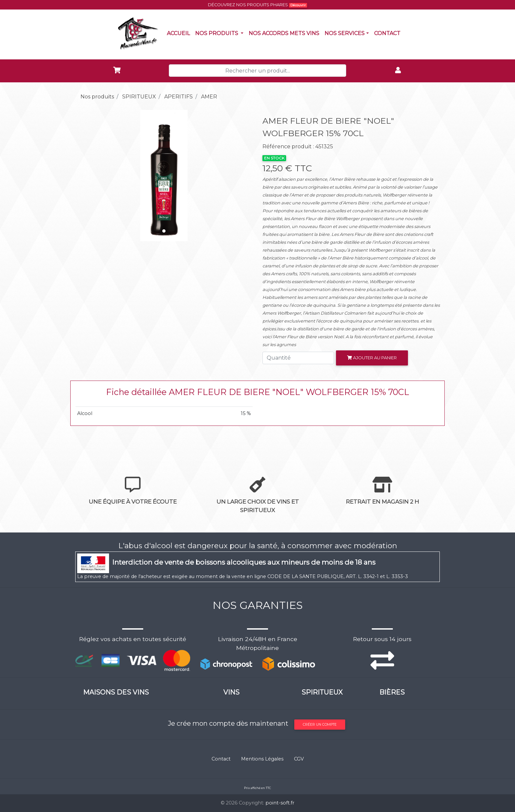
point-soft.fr (280, 803)
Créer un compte (320, 725)
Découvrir (298, 5)
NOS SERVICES (345, 33)
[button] (89, 176)
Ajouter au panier (372, 358)
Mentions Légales (262, 759)
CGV (299, 759)
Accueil (180, 33)
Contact (389, 33)
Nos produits (221, 33)
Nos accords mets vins (285, 33)
